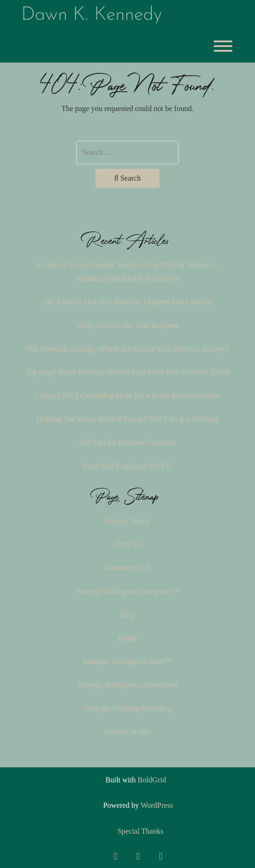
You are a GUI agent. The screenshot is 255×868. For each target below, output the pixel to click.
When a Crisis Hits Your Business (128, 325)
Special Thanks (141, 831)
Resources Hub (127, 568)
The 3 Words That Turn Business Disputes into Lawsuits (128, 302)
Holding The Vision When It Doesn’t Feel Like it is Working (127, 419)
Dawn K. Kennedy (92, 15)
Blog (127, 615)
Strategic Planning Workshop (128, 708)
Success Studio (127, 732)
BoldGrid (151, 780)
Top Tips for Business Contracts (127, 442)
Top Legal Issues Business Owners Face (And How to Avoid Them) (127, 372)
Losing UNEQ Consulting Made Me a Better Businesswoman (127, 395)
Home (127, 638)
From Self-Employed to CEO (127, 466)
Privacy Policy (127, 521)
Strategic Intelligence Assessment (127, 685)
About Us (127, 544)
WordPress (157, 805)
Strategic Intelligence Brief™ (128, 661)
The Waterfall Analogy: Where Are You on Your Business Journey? (128, 349)
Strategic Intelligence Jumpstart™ (127, 591)
